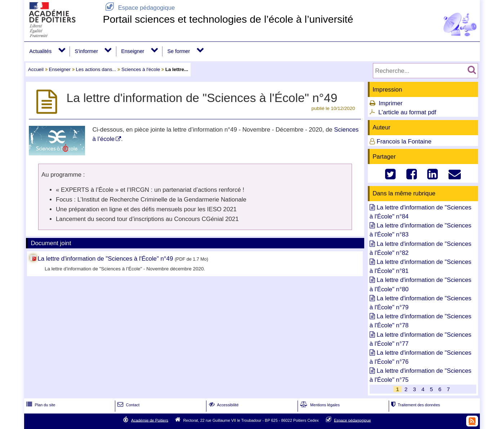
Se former (179, 51)
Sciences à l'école (141, 69)
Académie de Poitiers (150, 420)
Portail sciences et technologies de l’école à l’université (228, 19)
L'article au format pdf (407, 112)
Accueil (36, 69)
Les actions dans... (96, 69)
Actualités (40, 51)
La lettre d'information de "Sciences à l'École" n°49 (106, 259)
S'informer (86, 51)
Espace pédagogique (139, 8)
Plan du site (40, 405)
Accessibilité (223, 405)
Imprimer (391, 103)
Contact (128, 405)
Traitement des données (415, 405)
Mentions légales (319, 405)
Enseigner (133, 51)
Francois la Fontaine (404, 141)
